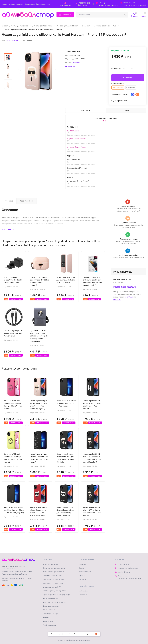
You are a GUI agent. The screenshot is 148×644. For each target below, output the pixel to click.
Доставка (82, 564)
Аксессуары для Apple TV (52, 587)
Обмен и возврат (85, 572)
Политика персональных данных (13, 579)
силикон (76, 63)
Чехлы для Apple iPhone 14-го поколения (74, 26)
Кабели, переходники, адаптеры (54, 591)
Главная (5, 26)
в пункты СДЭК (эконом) (77, 139)
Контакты (82, 579)
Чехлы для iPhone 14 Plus (106, 26)
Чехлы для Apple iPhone (43, 26)
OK (96, 634)
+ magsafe (131, 88)
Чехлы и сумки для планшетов (54, 568)
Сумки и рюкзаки (49, 610)
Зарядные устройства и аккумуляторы (56, 595)
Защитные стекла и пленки (53, 576)
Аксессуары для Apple (51, 614)
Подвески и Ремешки (50, 598)
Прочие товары (48, 621)
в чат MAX (129, 297)
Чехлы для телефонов (20, 26)
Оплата (81, 568)
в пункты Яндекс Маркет (77, 147)
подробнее (8, 229)
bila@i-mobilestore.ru (125, 287)
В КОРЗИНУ (128, 78)
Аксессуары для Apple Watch (53, 583)
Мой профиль (84, 591)
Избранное (26, 40)
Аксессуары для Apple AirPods (53, 579)
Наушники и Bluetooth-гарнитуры (54, 602)
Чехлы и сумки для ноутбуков (53, 572)
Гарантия (82, 576)
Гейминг (46, 617)
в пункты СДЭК (73, 130)
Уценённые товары (50, 625)
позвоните (117, 300)
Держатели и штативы (51, 606)
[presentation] (20, 71)
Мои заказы (83, 595)
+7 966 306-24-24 (85, 3)
